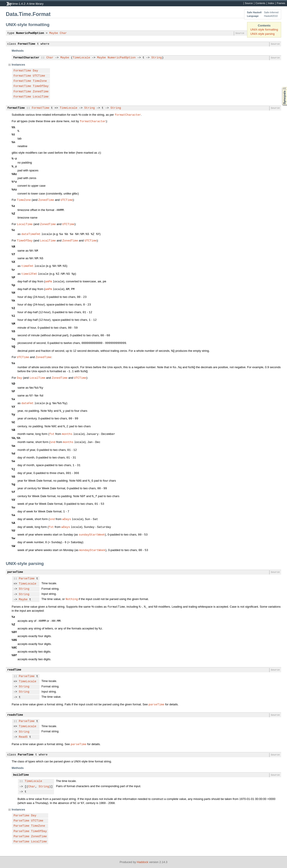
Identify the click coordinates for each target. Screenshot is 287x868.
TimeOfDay (41, 86)
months (67, 434)
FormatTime (26, 44)
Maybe (54, 33)
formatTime (16, 108)
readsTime (15, 715)
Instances (18, 65)
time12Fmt (29, 274)
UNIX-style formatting (264, 30)
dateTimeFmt (31, 234)
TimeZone (40, 81)
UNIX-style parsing (262, 34)
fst (52, 434)
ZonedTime (41, 92)
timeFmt (27, 266)
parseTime (15, 572)
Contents (260, 3)
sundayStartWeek (92, 534)
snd (53, 442)
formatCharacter (26, 58)
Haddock (142, 862)
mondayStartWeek (92, 550)
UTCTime (39, 76)
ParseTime (27, 579)
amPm (49, 281)
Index (271, 3)
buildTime (21, 775)
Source (249, 3)
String (157, 58)
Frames (281, 3)
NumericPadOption (30, 33)
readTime (14, 670)
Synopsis (281, 87)
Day (35, 71)
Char (63, 33)
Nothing (72, 599)
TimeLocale (81, 58)
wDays (67, 519)
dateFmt (27, 403)
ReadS (23, 737)
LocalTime (41, 97)
